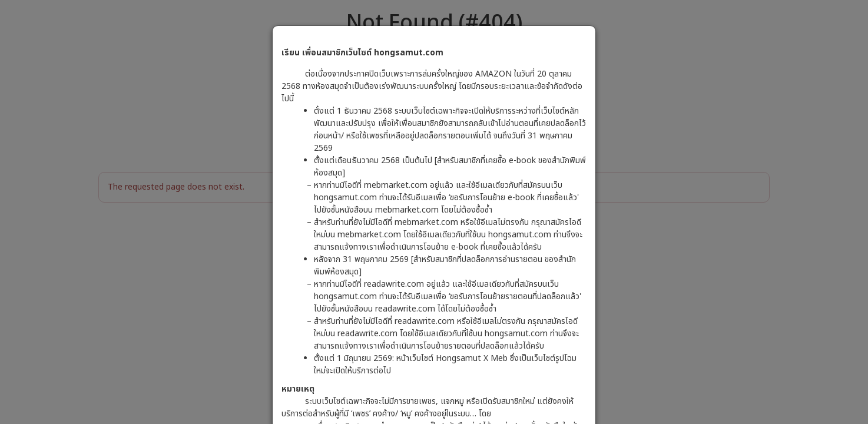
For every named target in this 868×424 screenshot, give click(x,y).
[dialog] (434, 212)
